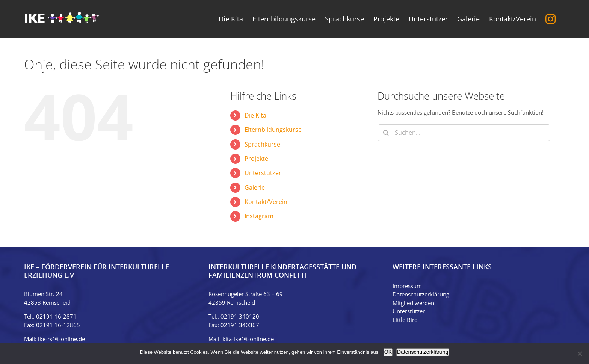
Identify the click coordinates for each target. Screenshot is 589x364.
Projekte (256, 159)
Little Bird (405, 320)
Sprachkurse (262, 144)
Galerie (255, 187)
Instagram (259, 216)
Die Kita (255, 115)
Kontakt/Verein (266, 202)
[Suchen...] (464, 133)
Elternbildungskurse (273, 130)
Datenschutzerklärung (421, 294)
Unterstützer (263, 173)
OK (388, 352)
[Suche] (386, 133)
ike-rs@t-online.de (61, 339)
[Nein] (580, 353)
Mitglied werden (413, 303)
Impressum (407, 286)
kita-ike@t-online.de (248, 339)
